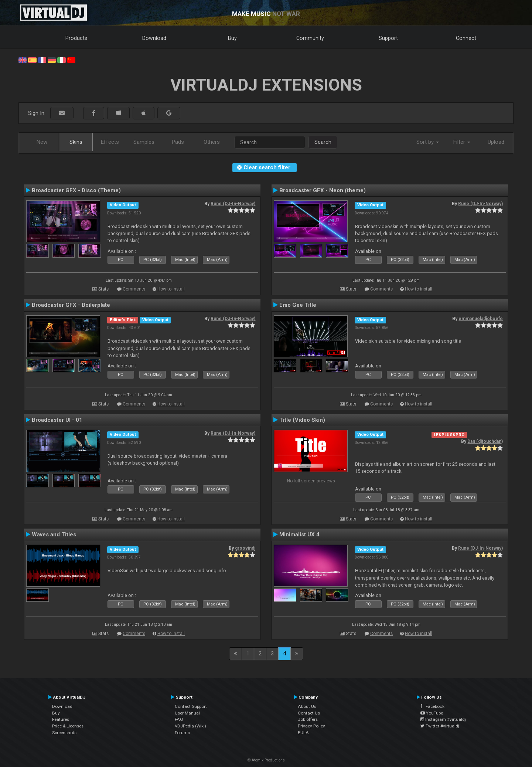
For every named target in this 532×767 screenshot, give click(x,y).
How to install (171, 289)
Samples (144, 142)
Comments (134, 289)
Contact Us (309, 713)
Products (76, 38)
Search (323, 142)
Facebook (432, 706)
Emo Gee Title (298, 305)
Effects (110, 142)
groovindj (245, 548)
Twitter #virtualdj (440, 726)
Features (61, 719)
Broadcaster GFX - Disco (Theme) (76, 190)
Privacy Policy (311, 726)
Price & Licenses (68, 726)
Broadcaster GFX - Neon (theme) (323, 190)
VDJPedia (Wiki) (190, 726)
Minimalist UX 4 (299, 534)
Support (388, 38)
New (42, 142)
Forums (182, 733)
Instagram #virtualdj (443, 719)
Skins (76, 142)
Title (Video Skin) (302, 420)
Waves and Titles (54, 534)
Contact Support (191, 706)
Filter (462, 142)
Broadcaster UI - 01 (57, 420)
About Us (307, 706)
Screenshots (64, 733)
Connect (466, 38)
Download (154, 38)
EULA (303, 733)
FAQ (179, 719)
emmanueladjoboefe (481, 319)
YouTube (432, 713)
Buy (232, 38)
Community (310, 38)
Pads (178, 142)
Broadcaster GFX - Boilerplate (71, 305)
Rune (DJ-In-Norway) (233, 204)
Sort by (428, 142)
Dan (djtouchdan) (485, 441)
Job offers (308, 719)
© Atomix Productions (266, 760)
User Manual (187, 713)
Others (212, 142)
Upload (496, 142)
